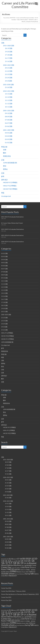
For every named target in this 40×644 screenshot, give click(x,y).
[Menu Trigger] (36, 3)
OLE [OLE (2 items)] (34, 572)
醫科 (5, 153)
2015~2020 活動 (9, 46)
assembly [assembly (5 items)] (28, 565)
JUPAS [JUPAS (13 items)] (13, 571)
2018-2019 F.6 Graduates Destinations (13, 242)
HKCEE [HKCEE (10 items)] (11, 569)
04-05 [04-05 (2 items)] (7, 559)
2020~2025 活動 (9, 65)
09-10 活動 (9, 113)
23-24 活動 (9, 78)
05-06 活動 (9, 126)
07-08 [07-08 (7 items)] (20, 559)
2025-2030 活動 (8, 85)
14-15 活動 (9, 94)
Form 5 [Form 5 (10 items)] (28, 567)
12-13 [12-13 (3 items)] (13, 561)
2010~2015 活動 (9, 91)
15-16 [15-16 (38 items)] (31, 561)
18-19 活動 (9, 48)
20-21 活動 (9, 68)
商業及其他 (7, 156)
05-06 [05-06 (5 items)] (11, 559)
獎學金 (5, 169)
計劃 (3, 160)
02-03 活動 (9, 139)
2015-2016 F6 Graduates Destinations (12, 235)
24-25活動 (8, 81)
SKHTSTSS (13, 18)
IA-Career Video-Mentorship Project (12, 223)
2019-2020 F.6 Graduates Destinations (13, 229)
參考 (3, 176)
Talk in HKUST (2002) (22, 20)
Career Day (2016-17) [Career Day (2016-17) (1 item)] (16, 568)
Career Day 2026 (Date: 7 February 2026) (13, 591)
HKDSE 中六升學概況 (10, 182)
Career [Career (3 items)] (34, 565)
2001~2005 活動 (9, 130)
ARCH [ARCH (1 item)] (23, 566)
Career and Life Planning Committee (20, 5)
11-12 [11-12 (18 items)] (8, 561)
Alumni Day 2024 (6, 600)
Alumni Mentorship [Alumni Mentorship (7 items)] (9, 565)
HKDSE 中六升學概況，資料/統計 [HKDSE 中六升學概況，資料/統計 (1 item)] (28, 570)
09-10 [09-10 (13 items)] (31, 559)
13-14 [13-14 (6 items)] (18, 561)
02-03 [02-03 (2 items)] (3, 559)
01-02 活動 (9, 142)
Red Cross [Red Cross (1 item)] (17, 574)
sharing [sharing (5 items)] (27, 574)
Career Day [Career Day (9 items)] (6, 567)
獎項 (5, 166)
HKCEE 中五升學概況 (10, 189)
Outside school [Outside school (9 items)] (8, 574)
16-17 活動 (9, 58)
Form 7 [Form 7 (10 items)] (4, 569)
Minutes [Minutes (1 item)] (24, 572)
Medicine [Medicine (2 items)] (19, 572)
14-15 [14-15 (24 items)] (24, 561)
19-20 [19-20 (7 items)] (26, 563)
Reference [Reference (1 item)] (22, 574)
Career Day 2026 (6, 588)
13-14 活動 (9, 97)
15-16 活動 (9, 61)
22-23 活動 (9, 74)
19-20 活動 (9, 52)
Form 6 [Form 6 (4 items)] (33, 567)
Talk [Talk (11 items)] (32, 574)
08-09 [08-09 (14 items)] (25, 559)
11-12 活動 (9, 104)
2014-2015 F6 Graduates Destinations (12, 217)
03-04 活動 (9, 136)
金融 (5, 150)
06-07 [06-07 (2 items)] (15, 559)
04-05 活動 (9, 133)
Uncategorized (6, 196)
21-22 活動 (9, 71)
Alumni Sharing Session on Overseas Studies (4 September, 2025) (20, 594)
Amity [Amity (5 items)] (19, 565)
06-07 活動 (9, 123)
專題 (3, 193)
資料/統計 (5, 180)
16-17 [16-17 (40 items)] (5, 563)
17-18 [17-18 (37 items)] (13, 563)
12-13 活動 (9, 100)
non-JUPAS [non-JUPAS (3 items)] (29, 572)
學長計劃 (4, 147)
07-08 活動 (9, 120)
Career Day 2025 (6, 597)
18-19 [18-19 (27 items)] (20, 563)
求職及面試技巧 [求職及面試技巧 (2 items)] (13, 576)
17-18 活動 (9, 55)
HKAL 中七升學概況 (10, 186)
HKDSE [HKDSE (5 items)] (17, 570)
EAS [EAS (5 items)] (23, 567)
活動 (3, 43)
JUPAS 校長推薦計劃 (10, 163)
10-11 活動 (9, 107)
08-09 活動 (9, 117)
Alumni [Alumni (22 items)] (33, 563)
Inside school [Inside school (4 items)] (5, 572)
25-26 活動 (9, 87)
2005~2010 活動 (9, 110)
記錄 (3, 173)
